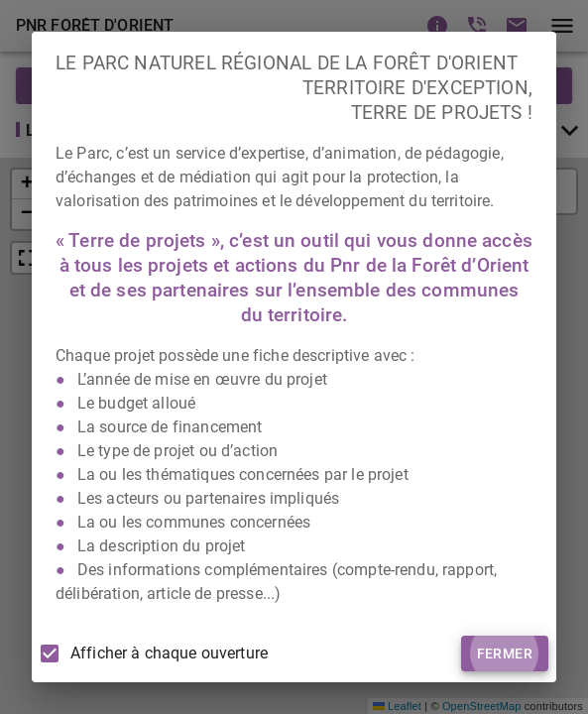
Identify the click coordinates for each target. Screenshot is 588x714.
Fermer (505, 654)
